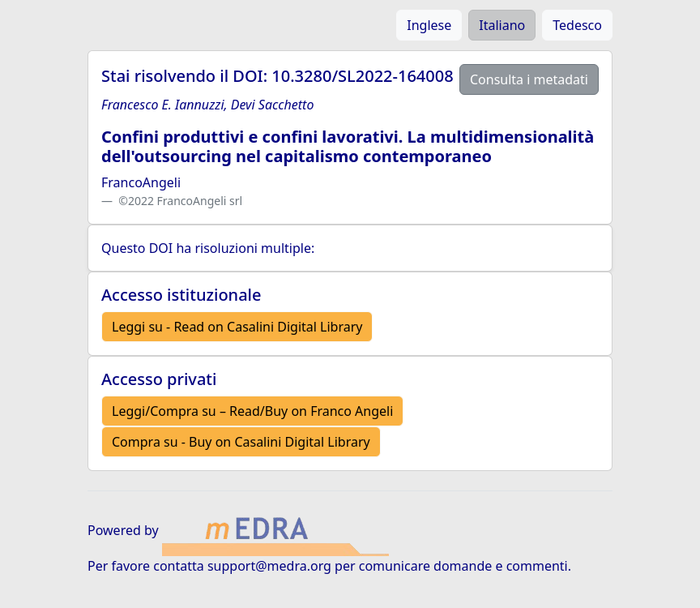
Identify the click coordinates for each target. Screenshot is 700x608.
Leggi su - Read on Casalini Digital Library (237, 327)
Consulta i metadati (529, 79)
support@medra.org (269, 566)
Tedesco (577, 25)
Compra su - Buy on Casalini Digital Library (241, 442)
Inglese (429, 25)
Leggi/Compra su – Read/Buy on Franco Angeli (252, 411)
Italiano (502, 25)
